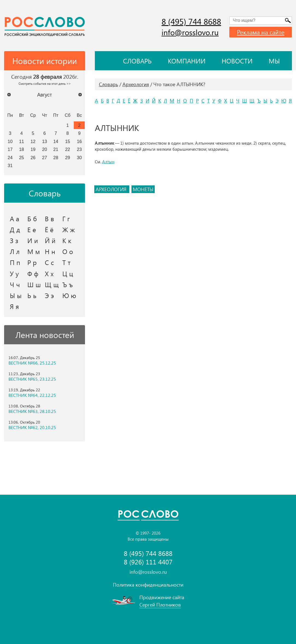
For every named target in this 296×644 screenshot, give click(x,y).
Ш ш (34, 284)
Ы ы (16, 295)
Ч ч (15, 284)
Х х (49, 273)
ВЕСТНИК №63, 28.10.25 (32, 411)
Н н (50, 251)
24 (10, 158)
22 (68, 149)
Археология (136, 84)
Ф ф (33, 273)
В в (49, 218)
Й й (50, 240)
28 (56, 158)
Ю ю (69, 295)
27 (45, 158)
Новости (237, 61)
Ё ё (49, 229)
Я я (14, 306)
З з (14, 240)
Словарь (137, 61)
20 (45, 149)
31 (10, 165)
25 (22, 158)
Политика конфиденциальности (148, 585)
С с (49, 262)
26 (33, 158)
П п (15, 262)
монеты (143, 189)
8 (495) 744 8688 (191, 21)
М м (34, 251)
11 (22, 141)
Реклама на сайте (261, 32)
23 (79, 149)
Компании (187, 61)
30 (79, 158)
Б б (32, 218)
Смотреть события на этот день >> (45, 83)
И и (33, 240)
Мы (274, 61)
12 (33, 141)
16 (79, 141)
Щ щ (52, 284)
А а (14, 218)
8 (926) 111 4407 (148, 562)
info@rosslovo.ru (190, 32)
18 (22, 149)
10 (10, 141)
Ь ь (32, 295)
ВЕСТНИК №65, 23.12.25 (32, 379)
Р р (32, 262)
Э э (49, 295)
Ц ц (68, 273)
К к (67, 240)
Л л (15, 251)
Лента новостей (45, 335)
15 (68, 141)
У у (14, 273)
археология (112, 189)
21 (56, 149)
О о (68, 251)
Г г (66, 218)
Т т (66, 262)
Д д (15, 229)
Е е (32, 229)
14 (56, 141)
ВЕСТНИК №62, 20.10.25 (32, 427)
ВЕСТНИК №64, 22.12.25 (32, 395)
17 (10, 149)
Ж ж (69, 229)
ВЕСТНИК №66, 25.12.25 (32, 363)
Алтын (108, 162)
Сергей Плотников (160, 605)
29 (68, 158)
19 (33, 149)
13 (45, 141)
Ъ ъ (68, 284)
